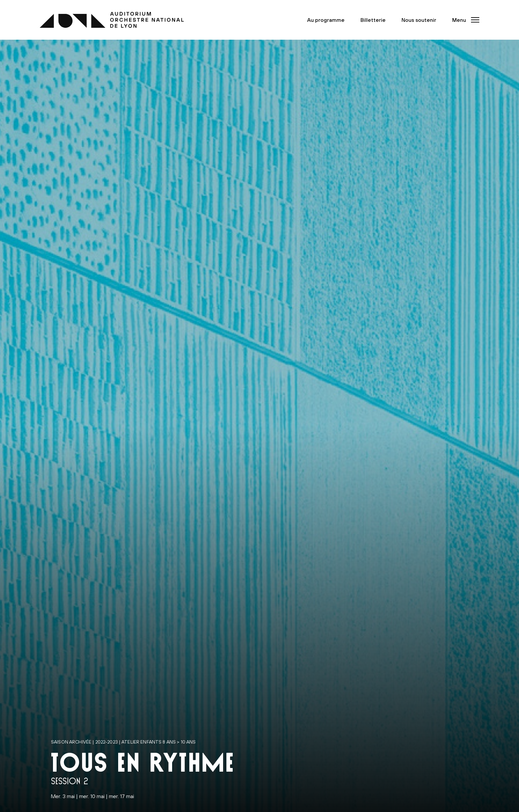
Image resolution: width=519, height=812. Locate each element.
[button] (464, 20)
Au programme (326, 20)
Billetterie (373, 20)
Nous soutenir (419, 20)
